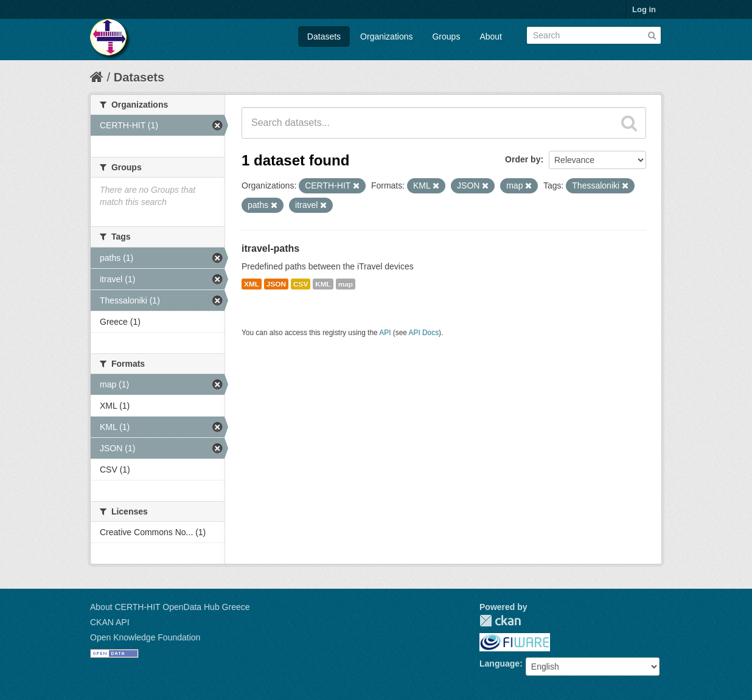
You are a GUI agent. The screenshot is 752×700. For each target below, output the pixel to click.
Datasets (324, 36)
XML (252, 284)
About (491, 36)
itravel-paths (270, 248)
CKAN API (110, 622)
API (385, 333)
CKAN (500, 621)
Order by (523, 159)
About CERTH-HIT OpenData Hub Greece (170, 607)
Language (500, 664)
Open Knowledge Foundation (145, 637)
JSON (276, 284)
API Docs (424, 333)
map (346, 284)
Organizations (386, 36)
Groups (446, 36)
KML (323, 284)
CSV (301, 284)
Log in (644, 9)
